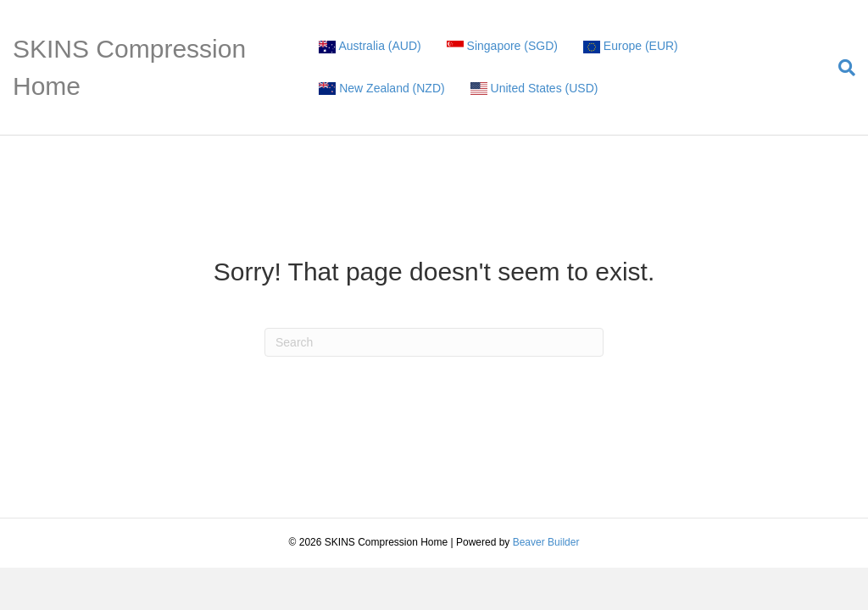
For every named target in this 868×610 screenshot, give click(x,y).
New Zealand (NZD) (381, 89)
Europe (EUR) (631, 46)
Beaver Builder (546, 542)
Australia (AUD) (370, 46)
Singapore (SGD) (502, 46)
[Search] (840, 68)
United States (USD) (534, 89)
